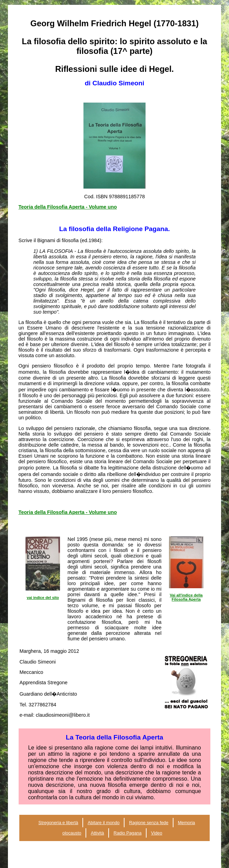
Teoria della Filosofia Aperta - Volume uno (68, 207)
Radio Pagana (127, 833)
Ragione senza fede (149, 823)
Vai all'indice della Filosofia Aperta (186, 597)
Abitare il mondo (103, 823)
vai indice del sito (43, 598)
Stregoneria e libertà (58, 823)
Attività (97, 833)
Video (157, 833)
